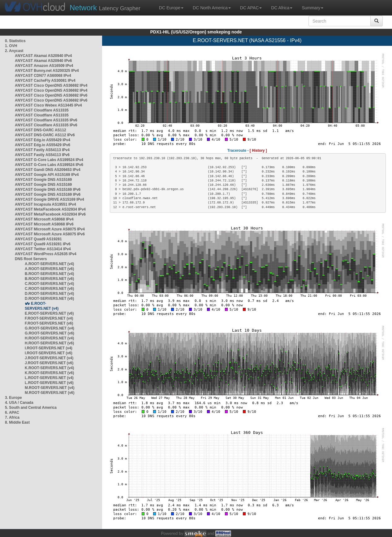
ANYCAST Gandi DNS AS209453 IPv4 (48, 170)
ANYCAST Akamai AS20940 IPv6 (43, 61)
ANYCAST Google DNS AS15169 (43, 180)
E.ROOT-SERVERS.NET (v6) (49, 313)
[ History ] (258, 151)
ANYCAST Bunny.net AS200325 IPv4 (47, 71)
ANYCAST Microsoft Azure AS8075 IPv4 (50, 229)
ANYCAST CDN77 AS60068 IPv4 (43, 76)
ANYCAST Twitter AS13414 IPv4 (43, 249)
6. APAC (12, 413)
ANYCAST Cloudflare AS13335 (42, 110)
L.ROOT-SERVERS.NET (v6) (49, 383)
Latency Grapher (105, 8)
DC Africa (282, 8)
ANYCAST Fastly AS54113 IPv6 (42, 155)
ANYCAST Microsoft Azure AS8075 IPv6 (50, 234)
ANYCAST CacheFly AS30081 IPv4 (45, 81)
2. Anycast (14, 51)
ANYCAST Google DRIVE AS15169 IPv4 (50, 199)
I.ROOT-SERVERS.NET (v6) (49, 353)
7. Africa (12, 417)
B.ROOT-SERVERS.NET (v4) (49, 274)
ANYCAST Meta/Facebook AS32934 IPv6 (50, 214)
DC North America (212, 8)
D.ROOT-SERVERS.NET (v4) (49, 294)
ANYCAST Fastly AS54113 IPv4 (42, 150)
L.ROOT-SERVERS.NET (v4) (49, 378)
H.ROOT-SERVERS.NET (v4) (49, 338)
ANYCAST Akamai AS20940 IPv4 (43, 56)
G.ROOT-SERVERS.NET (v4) (50, 328)
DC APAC (251, 8)
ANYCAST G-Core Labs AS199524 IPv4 (49, 160)
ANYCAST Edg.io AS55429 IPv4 (43, 140)
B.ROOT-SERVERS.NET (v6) (49, 279)
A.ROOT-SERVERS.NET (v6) (49, 269)
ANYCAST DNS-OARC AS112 (41, 130)
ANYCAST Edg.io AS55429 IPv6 (43, 145)
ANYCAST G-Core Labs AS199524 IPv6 (49, 165)
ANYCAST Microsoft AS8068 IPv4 (44, 219)
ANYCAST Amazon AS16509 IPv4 (44, 66)
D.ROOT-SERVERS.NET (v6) (49, 299)
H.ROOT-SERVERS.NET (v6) (49, 343)
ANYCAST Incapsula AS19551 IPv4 (45, 204)
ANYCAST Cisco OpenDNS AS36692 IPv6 (51, 95)
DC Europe (171, 8)
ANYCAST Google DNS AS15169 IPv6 (48, 190)
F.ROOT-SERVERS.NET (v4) (49, 318)
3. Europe (13, 398)
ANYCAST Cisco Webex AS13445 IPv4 (48, 105)
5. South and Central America (31, 408)
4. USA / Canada (19, 403)
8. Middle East (17, 422)
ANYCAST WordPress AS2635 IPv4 (46, 254)
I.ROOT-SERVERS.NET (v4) (49, 348)
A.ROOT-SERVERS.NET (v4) (49, 264)
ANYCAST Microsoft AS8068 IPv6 (44, 224)
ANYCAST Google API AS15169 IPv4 (47, 175)
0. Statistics (15, 41)
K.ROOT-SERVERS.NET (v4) (49, 368)
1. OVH (11, 46)
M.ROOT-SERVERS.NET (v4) (50, 388)
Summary (312, 8)
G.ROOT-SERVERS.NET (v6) (50, 333)
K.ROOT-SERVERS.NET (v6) (49, 373)
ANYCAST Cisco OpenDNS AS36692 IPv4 (51, 85)
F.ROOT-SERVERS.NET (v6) (49, 323)
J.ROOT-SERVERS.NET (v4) (49, 358)
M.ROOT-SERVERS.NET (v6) (50, 393)
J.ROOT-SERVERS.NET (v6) (49, 363)
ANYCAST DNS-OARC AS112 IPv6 (45, 135)
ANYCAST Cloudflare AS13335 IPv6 (46, 120)
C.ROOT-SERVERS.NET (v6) (49, 289)
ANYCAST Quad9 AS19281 (38, 239)
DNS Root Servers (31, 259)
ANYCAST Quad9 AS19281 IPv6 (43, 244)
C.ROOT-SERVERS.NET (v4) (49, 284)
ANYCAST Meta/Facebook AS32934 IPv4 (50, 209)
